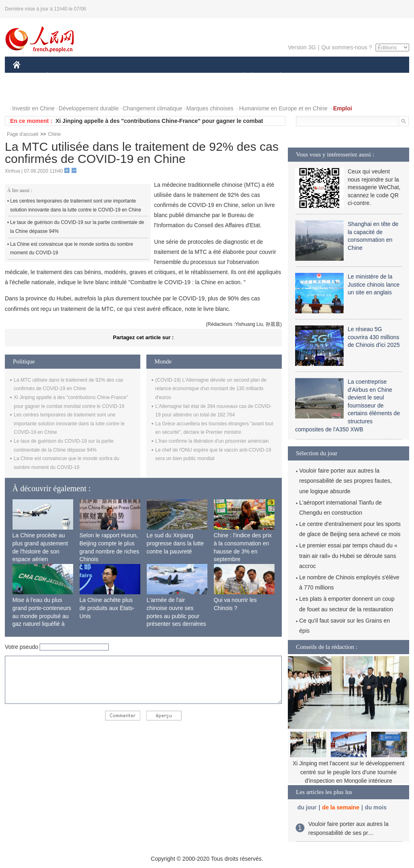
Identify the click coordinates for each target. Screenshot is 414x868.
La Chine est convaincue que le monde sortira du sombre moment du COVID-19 (72, 249)
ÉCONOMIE (62, 76)
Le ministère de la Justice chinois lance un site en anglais (374, 284)
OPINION (381, 76)
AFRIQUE (133, 76)
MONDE (99, 76)
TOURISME (343, 76)
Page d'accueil (23, 134)
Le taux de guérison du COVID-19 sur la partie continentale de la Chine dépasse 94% (77, 227)
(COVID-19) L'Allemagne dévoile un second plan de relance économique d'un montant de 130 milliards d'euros (211, 389)
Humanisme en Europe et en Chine (283, 108)
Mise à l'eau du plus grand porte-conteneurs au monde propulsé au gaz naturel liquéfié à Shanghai (42, 616)
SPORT (309, 76)
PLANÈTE (276, 76)
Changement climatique (153, 108)
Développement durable (89, 108)
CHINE (27, 76)
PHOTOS (30, 92)
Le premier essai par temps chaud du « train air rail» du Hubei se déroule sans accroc (348, 555)
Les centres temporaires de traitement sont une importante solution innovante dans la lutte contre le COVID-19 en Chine (76, 205)
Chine (54, 134)
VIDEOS (62, 92)
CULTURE (205, 76)
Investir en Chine (33, 108)
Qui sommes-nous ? (347, 47)
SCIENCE (168, 76)
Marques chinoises (210, 108)
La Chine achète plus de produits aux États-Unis (107, 608)
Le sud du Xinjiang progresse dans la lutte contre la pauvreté (175, 543)
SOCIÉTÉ (241, 76)
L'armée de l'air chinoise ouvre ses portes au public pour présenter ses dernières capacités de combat (176, 616)
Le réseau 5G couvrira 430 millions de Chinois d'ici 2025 (374, 337)
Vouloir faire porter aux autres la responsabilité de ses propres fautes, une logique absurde (345, 481)
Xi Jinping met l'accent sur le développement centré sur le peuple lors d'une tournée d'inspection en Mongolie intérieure (349, 772)
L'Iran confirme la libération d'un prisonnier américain (212, 441)
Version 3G (302, 47)
